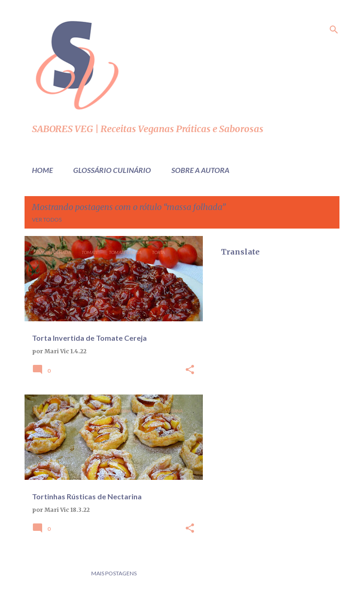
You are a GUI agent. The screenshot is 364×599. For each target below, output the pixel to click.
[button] (190, 370)
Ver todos (47, 220)
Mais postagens (114, 573)
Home (42, 170)
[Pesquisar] (334, 30)
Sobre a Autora (200, 170)
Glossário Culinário (112, 170)
